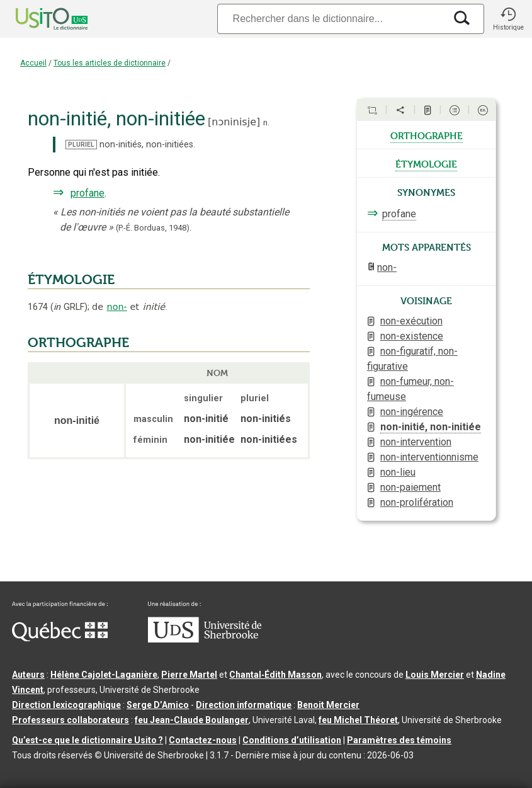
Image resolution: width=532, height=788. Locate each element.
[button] (508, 19)
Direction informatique (244, 705)
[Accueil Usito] (38, 19)
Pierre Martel (189, 675)
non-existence (412, 336)
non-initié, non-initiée (431, 427)
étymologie (426, 163)
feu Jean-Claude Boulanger (192, 720)
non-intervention (416, 442)
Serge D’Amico (158, 705)
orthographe (427, 135)
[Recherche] (331, 19)
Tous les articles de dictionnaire (110, 63)
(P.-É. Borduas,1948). (154, 228)
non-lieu (398, 472)
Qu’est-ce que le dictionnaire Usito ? (88, 740)
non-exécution (411, 321)
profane (88, 193)
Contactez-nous (203, 740)
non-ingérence (412, 412)
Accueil (33, 63)
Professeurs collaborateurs (71, 720)
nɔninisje (234, 122)
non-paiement (410, 487)
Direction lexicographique (66, 705)
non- (117, 307)
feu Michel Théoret (358, 720)
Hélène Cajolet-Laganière (104, 675)
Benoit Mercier (328, 705)
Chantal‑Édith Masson (275, 675)
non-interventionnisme (429, 457)
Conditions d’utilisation (292, 740)
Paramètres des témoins (399, 740)
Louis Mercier (435, 675)
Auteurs (28, 675)
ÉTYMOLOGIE (71, 280)
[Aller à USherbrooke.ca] (205, 639)
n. (266, 123)
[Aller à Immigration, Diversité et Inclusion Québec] (60, 638)
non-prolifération (417, 502)
